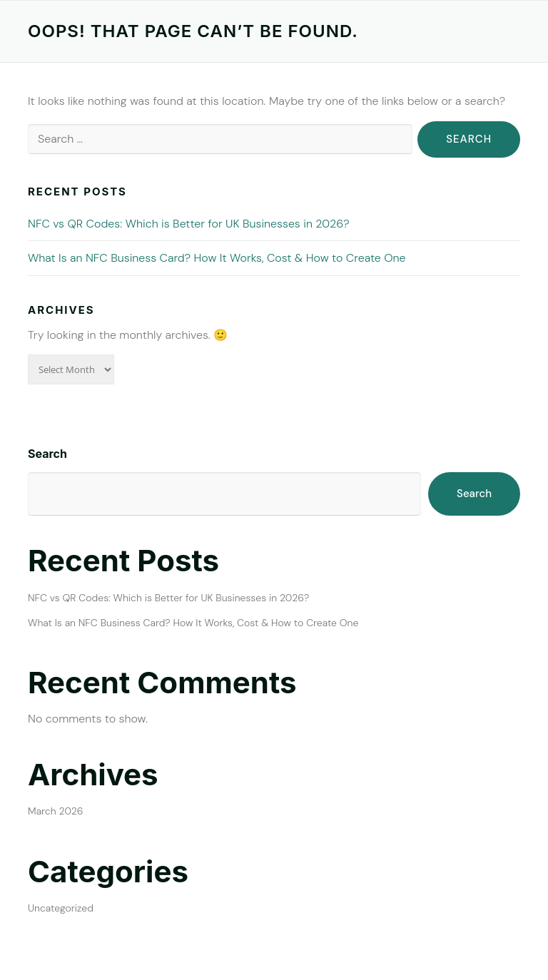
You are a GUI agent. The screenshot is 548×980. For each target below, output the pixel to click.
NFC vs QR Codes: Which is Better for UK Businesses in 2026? (189, 224)
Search (47, 454)
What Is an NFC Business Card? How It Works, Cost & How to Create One (217, 258)
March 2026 (56, 811)
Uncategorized (61, 908)
